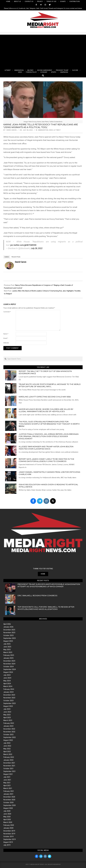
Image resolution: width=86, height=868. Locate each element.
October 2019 (8, 837)
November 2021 (9, 766)
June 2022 (7, 746)
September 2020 (10, 805)
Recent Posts (16, 257)
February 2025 (9, 655)
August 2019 (8, 842)
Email (6, 338)
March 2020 (8, 822)
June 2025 (7, 647)
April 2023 (7, 718)
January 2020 (8, 828)
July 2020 (7, 811)
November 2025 (9, 633)
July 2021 (7, 777)
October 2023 (8, 701)
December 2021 (9, 763)
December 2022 (9, 729)
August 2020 (8, 808)
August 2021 (8, 774)
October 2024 (8, 667)
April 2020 (7, 820)
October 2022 (8, 735)
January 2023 (8, 726)
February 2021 (9, 791)
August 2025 (8, 641)
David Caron (21, 262)
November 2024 (9, 664)
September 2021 (10, 771)
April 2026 (7, 624)
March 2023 (8, 720)
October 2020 (8, 803)
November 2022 (9, 732)
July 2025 (7, 644)
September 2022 (10, 737)
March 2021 (8, 788)
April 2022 (7, 752)
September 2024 (10, 669)
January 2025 (8, 658)
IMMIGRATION (43, 130)
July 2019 (7, 845)
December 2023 (9, 695)
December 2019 (9, 831)
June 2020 (7, 814)
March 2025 (8, 652)
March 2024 (8, 686)
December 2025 (9, 630)
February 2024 (9, 689)
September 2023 (10, 703)
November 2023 (9, 698)
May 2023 (7, 715)
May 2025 (7, 650)
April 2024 (7, 684)
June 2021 (7, 780)
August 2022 (8, 740)
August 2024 (8, 672)
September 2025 (10, 638)
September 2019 (10, 839)
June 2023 (7, 712)
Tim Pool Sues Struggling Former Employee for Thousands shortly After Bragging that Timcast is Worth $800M (49, 424)
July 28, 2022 (37, 248)
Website (6, 343)
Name (6, 334)
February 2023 (9, 723)
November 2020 (9, 800)
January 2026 (8, 627)
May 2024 (7, 681)
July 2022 (7, 743)
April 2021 (7, 786)
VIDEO (51, 130)
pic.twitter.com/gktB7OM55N (23, 245)
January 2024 (8, 692)
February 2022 (9, 757)
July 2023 (7, 709)
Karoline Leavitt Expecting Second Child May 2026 (45, 397)
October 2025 (8, 635)
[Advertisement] (43, 52)
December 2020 (9, 797)
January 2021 (8, 794)
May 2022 (7, 749)
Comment (7, 312)
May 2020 (7, 817)
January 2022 (8, 760)
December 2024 (9, 661)
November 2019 (9, 834)
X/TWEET (57, 130)
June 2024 (7, 678)
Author (7, 257)
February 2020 (9, 825)
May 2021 (7, 783)
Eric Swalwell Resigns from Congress (37, 596)
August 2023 (8, 706)
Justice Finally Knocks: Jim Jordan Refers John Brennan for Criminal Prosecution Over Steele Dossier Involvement (49, 436)
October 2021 (8, 769)
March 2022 (8, 754)
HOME (43, 574)
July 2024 (7, 675)
